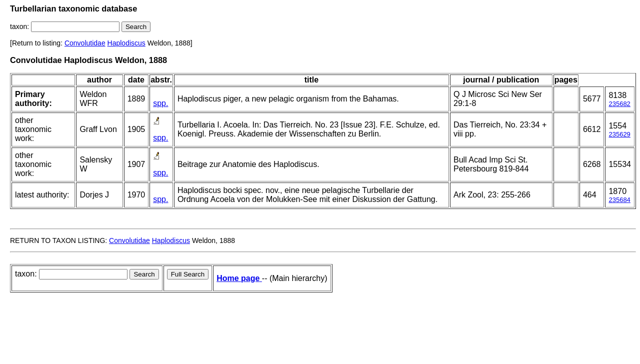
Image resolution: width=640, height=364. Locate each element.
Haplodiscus (126, 43)
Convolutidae (85, 43)
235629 (619, 134)
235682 (619, 104)
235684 (619, 200)
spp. (160, 103)
